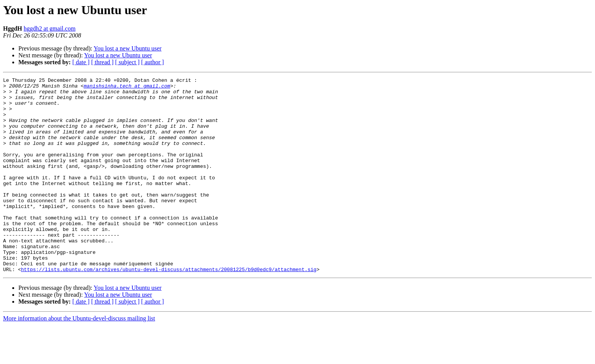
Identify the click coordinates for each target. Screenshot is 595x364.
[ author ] (153, 62)
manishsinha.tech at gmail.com (127, 88)
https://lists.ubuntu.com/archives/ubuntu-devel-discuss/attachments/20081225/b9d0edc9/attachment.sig (169, 308)
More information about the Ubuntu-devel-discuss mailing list (79, 357)
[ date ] (81, 62)
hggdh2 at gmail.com (50, 28)
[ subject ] (127, 62)
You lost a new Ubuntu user (128, 48)
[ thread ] (102, 62)
